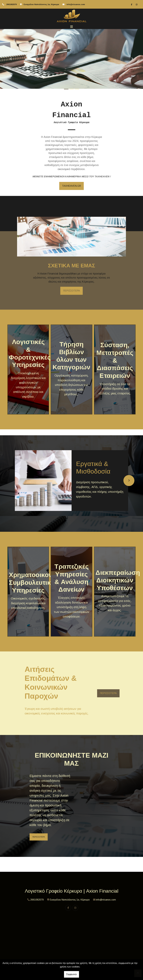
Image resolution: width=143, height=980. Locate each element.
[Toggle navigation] (72, 27)
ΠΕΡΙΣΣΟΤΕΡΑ (71, 291)
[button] (11, 59)
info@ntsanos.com (76, 4)
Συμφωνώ (71, 974)
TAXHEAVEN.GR (71, 186)
